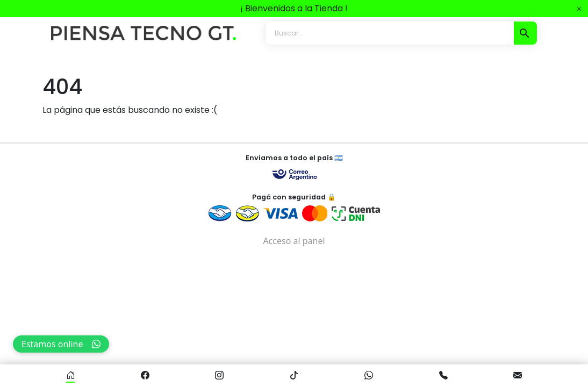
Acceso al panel (294, 241)
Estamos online (61, 344)
